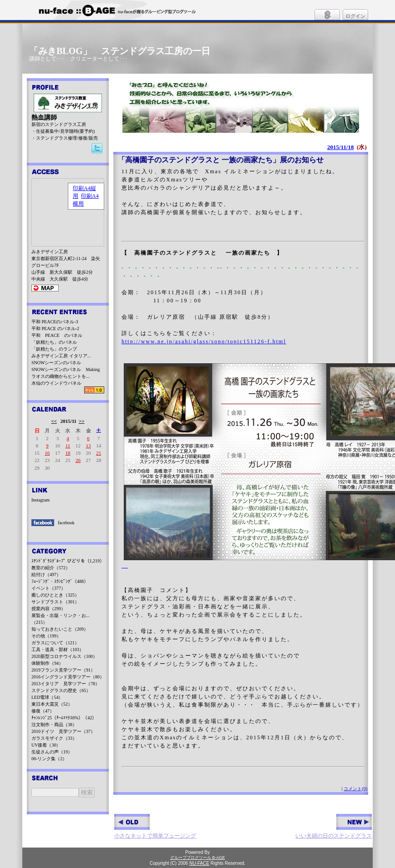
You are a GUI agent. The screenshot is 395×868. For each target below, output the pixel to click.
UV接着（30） (46, 745)
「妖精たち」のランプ (54, 349)
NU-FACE (199, 863)
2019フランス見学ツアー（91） (63, 670)
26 (78, 460)
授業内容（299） (48, 609)
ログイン (355, 16)
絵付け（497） (46, 574)
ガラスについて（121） (55, 643)
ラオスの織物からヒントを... (61, 376)
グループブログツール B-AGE (198, 858)
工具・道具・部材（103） (58, 650)
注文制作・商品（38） (54, 725)
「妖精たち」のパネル (54, 342)
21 (99, 453)
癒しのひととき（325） (55, 595)
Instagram (41, 500)
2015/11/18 (341, 147)
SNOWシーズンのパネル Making (66, 369)
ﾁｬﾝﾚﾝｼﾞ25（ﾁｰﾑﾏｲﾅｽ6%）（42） (64, 718)
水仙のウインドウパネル (56, 383)
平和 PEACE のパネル (57, 335)
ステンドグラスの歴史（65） (61, 690)
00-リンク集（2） (49, 759)
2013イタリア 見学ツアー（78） (66, 684)
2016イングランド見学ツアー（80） (68, 677)
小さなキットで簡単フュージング (155, 826)
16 (47, 453)
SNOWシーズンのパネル (56, 363)
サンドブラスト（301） (55, 602)
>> (82, 421)
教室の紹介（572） (51, 568)
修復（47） (43, 711)
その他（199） (46, 636)
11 (68, 446)
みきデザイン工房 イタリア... (61, 356)
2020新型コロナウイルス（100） (64, 656)
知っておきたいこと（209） (60, 629)
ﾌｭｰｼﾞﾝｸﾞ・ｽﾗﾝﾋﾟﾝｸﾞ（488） (60, 581)
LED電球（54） (47, 697)
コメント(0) (355, 789)
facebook (66, 523)
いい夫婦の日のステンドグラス (334, 826)
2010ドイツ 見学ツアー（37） (63, 731)
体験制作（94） (47, 663)
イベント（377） (48, 588)
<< (54, 421)
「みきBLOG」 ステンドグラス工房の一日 (120, 51)
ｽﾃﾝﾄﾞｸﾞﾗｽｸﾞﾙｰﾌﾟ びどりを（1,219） (68, 561)
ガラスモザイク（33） (54, 738)
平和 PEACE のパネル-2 (55, 329)
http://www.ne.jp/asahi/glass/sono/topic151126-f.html (204, 341)
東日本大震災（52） (52, 704)
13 (89, 446)
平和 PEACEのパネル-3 (55, 322)
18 (68, 453)
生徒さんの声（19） (52, 752)
